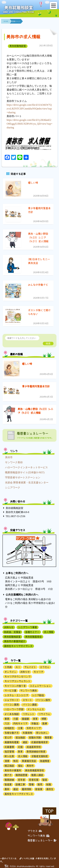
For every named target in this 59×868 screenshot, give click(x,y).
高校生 (50, 789)
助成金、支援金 (12, 632)
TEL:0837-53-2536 (15, 516)
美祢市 (9, 457)
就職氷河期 (35, 738)
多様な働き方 (12, 733)
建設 (25, 742)
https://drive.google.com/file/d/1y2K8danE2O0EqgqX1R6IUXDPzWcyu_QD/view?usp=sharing (29, 124)
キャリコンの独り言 (15, 686)
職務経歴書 (21, 775)
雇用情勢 (27, 789)
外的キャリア (34, 728)
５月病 (8, 667)
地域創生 (9, 728)
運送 (16, 789)
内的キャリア (20, 723)
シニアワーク (13, 488)
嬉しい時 (27, 364)
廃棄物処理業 (12, 742)
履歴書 (48, 738)
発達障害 (45, 761)
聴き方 (8, 775)
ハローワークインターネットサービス (26, 467)
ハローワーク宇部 (14, 709)
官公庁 (8, 738)
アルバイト (30, 667)
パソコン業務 (12, 705)
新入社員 (9, 756)
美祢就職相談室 (18, 46)
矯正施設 (9, 766)
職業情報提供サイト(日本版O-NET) (25, 472)
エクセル (45, 667)
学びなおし (42, 733)
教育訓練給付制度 (36, 752)
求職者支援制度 (40, 756)
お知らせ (9, 627)
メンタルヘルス (36, 709)
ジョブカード (12, 700)
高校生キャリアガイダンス (18, 646)
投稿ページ (16, 21)
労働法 (35, 723)
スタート (27, 700)
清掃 (7, 761)
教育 (20, 752)
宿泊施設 (20, 738)
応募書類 (9, 747)
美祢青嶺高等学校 (34, 770)
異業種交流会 (29, 761)
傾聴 (44, 719)
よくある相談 (12, 714)
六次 (7, 723)
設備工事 (20, 784)
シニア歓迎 (38, 695)
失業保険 (27, 733)
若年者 (21, 780)
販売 (40, 784)
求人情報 (49, 632)
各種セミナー (32, 632)
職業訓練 (9, 780)
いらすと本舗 (27, 858)
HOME (6, 21)
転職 (49, 784)
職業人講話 (37, 775)
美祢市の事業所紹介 (15, 641)
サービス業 (10, 691)
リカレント (29, 714)
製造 (45, 780)
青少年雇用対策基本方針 (36, 386)
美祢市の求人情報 (23, 37)
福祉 (20, 766)
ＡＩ (18, 667)
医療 (45, 723)
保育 (35, 719)
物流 (16, 761)
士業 (20, 728)
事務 (7, 719)
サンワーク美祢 (14, 462)
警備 (31, 784)
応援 (20, 747)
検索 (48, 343)
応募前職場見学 (40, 742)
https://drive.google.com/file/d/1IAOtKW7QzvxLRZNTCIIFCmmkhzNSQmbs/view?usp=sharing (29, 109)
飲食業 (39, 789)
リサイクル (44, 714)
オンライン (10, 672)
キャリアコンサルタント (18, 681)
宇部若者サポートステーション (23, 477)
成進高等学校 (34, 747)
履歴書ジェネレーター (42, 840)
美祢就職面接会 (33, 637)
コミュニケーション (40, 686)
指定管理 (9, 752)
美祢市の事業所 (13, 770)
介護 (16, 719)
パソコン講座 (30, 705)
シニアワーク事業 (28, 627)
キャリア (38, 672)
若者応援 (34, 780)
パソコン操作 (43, 700)
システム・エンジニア (16, 695)
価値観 (25, 719)
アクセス (35, 831)
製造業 (8, 784)
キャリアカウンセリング (18, 677)
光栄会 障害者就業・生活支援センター (27, 483)
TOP (49, 811)
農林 (7, 789)
